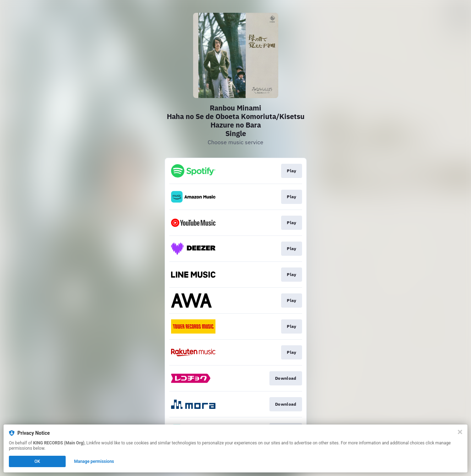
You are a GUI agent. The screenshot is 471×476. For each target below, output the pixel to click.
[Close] (460, 432)
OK (37, 461)
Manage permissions (94, 461)
